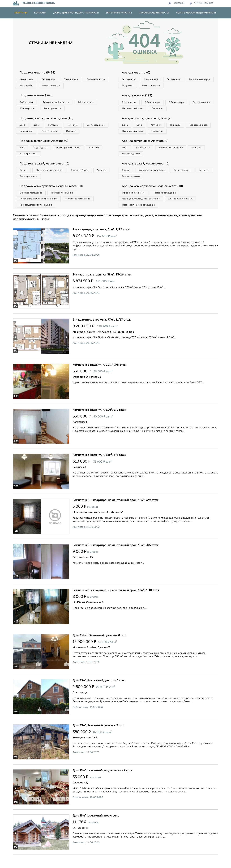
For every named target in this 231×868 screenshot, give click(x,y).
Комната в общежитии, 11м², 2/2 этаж (99, 423)
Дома (23, 127)
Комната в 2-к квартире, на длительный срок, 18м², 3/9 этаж (116, 513)
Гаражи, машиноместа (154, 13)
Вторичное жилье (30, 86)
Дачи (39, 127)
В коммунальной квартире (59, 103)
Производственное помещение (37, 218)
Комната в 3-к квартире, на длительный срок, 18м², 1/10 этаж (116, 604)
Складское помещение (82, 211)
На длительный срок (133, 86)
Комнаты (40, 13)
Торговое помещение (66, 205)
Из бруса (25, 140)
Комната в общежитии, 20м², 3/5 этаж (100, 378)
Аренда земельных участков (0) (147, 150)
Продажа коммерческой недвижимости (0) (53, 198)
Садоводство (43, 157)
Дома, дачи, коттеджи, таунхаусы (76, 13)
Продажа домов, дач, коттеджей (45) (48, 120)
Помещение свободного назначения (40, 211)
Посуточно (160, 86)
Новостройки (57, 86)
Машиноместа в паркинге (52, 181)
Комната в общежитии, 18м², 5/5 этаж (99, 468)
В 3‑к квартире (28, 110)
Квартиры (21, 13)
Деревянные (56, 134)
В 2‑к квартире (92, 103)
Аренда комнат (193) (138, 96)
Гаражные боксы (85, 181)
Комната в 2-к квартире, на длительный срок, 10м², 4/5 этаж (116, 559)
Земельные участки (119, 13)
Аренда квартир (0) (137, 73)
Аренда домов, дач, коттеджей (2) (149, 127)
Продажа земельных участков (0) (45, 150)
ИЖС (23, 157)
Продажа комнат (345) (37, 96)
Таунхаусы (79, 127)
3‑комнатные (76, 80)
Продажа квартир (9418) (39, 73)
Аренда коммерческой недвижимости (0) (154, 198)
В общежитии (27, 103)
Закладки (176, 3)
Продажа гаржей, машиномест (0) (46, 174)
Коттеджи (58, 127)
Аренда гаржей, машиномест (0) (147, 174)
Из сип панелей (81, 134)
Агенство (101, 157)
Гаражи (24, 181)
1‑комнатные (27, 80)
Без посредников (84, 86)
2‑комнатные (51, 80)
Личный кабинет (202, 3)
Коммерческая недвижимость (196, 13)
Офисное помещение (32, 205)
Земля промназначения (73, 157)
